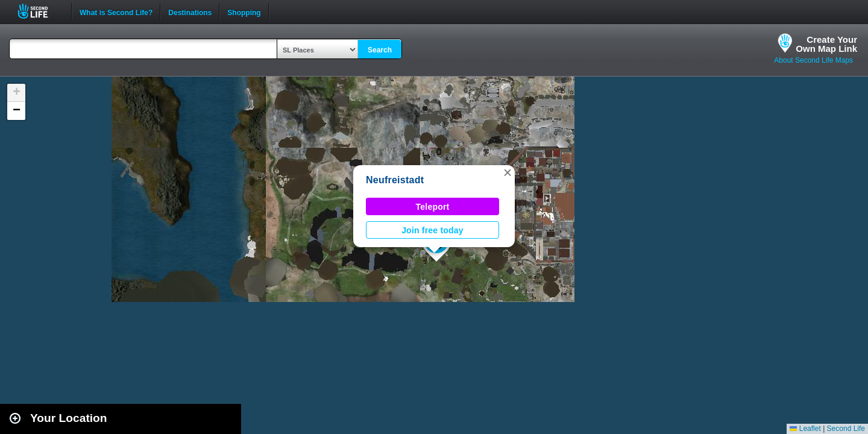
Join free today (432, 230)
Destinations (190, 11)
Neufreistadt (395, 180)
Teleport (433, 207)
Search (380, 50)
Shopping (244, 11)
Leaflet (805, 429)
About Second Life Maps (813, 60)
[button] (508, 172)
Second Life (39, 11)
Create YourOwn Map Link (826, 44)
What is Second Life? (116, 11)
